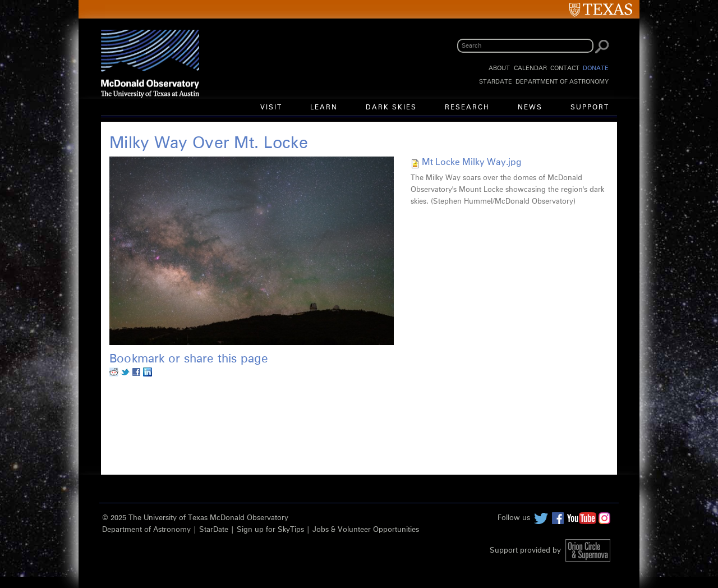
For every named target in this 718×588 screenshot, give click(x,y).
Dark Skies (391, 108)
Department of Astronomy (562, 82)
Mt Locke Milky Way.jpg (471, 162)
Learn (324, 108)
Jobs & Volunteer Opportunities (366, 530)
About (499, 68)
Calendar (530, 68)
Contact (565, 68)
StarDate (496, 82)
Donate (596, 68)
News (530, 108)
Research (467, 108)
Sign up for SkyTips (270, 530)
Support (590, 108)
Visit (271, 108)
